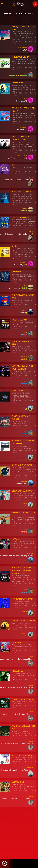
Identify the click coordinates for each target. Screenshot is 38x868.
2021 (13, 226)
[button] (2, 4)
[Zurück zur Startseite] (19, 4)
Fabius (25, 73)
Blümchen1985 (22, 48)
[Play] (5, 863)
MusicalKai (30, 768)
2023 (13, 548)
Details (26, 42)
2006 (13, 351)
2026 (13, 305)
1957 (13, 790)
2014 (13, 326)
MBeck (25, 208)
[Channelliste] (35, 863)
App (35, 4)
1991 (13, 627)
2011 (13, 42)
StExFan (25, 310)
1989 (13, 401)
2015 (13, 476)
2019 (13, 584)
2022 (13, 172)
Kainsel (31, 657)
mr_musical (24, 481)
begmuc (25, 407)
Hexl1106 (24, 357)
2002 (13, 202)
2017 (13, 280)
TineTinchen (29, 177)
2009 (13, 67)
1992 (13, 450)
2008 (13, 93)
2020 (13, 256)
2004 (13, 762)
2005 (13, 706)
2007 (13, 679)
